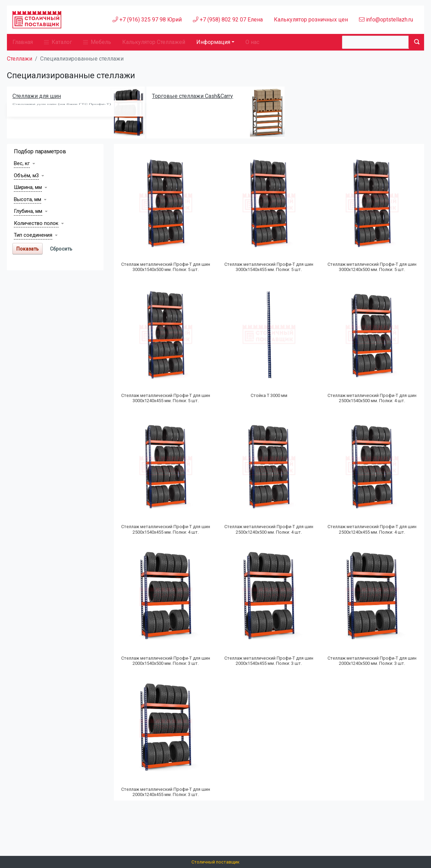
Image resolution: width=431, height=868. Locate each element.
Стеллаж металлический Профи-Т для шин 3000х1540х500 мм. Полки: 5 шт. (166, 267)
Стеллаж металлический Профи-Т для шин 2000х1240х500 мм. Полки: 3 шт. (372, 661)
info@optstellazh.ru (386, 20)
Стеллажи (20, 59)
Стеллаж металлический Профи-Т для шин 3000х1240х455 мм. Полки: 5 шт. (166, 398)
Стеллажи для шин (37, 96)
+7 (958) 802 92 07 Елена (228, 20)
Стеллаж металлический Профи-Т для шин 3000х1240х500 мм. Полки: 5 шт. (372, 267)
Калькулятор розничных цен (311, 20)
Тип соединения (33, 235)
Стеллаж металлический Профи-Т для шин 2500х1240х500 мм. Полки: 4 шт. (269, 529)
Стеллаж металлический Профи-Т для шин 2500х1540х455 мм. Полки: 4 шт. (166, 529)
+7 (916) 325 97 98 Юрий (147, 20)
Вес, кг (22, 163)
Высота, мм (28, 199)
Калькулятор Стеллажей (154, 42)
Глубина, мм (28, 211)
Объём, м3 (26, 175)
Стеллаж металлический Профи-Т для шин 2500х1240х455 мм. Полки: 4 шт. (372, 529)
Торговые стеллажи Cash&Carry (192, 96)
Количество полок (36, 223)
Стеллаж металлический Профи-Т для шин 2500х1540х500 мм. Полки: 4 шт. (372, 398)
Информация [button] (213, 42)
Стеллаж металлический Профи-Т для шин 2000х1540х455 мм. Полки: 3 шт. (269, 661)
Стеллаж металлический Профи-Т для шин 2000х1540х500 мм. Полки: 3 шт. (166, 661)
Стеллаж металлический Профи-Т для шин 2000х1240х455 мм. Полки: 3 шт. (166, 792)
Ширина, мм (28, 187)
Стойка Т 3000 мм (269, 395)
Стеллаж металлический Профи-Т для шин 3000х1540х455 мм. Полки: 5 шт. (269, 267)
